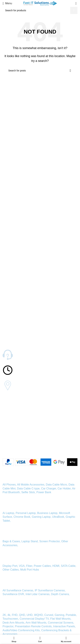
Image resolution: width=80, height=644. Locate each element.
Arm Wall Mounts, (36, 623)
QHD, (22, 615)
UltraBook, (59, 517)
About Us (8, 404)
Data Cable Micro (57, 485)
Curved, (49, 615)
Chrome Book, (22, 517)
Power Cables (42, 566)
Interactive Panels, (64, 626)
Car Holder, (64, 488)
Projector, (8, 626)
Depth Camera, (60, 594)
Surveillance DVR (13, 594)
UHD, (30, 615)
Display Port (10, 566)
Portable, (71, 615)
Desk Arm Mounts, (14, 623)
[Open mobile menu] (7, 3)
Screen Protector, (50, 541)
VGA (22, 566)
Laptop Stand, (30, 541)
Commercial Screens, (61, 623)
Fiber (29, 566)
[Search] (40, 10)
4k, (9, 615)
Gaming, (60, 615)
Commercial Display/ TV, (35, 619)
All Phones (9, 485)
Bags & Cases (11, 541)
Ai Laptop (8, 513)
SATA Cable (68, 566)
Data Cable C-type (28, 488)
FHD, (15, 615)
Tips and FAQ (10, 422)
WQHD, (39, 615)
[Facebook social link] (5, 450)
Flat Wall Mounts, (61, 619)
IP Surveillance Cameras (50, 590)
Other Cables (11, 570)
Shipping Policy (11, 428)
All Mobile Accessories (31, 485)
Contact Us (8, 410)
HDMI (56, 566)
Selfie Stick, (28, 492)
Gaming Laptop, (42, 517)
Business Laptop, (48, 513)
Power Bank (44, 492)
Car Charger (49, 488)
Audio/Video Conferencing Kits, (21, 630)
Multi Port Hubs (30, 570)
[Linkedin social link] (17, 450)
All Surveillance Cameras (18, 590)
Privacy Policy (10, 439)
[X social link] (9, 450)
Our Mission (9, 416)
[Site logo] (40, 3)
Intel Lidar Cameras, (38, 594)
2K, (5, 615)
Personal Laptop (26, 513)
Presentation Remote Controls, (34, 626)
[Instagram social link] (13, 450)
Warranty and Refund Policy (17, 434)
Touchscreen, (11, 619)
